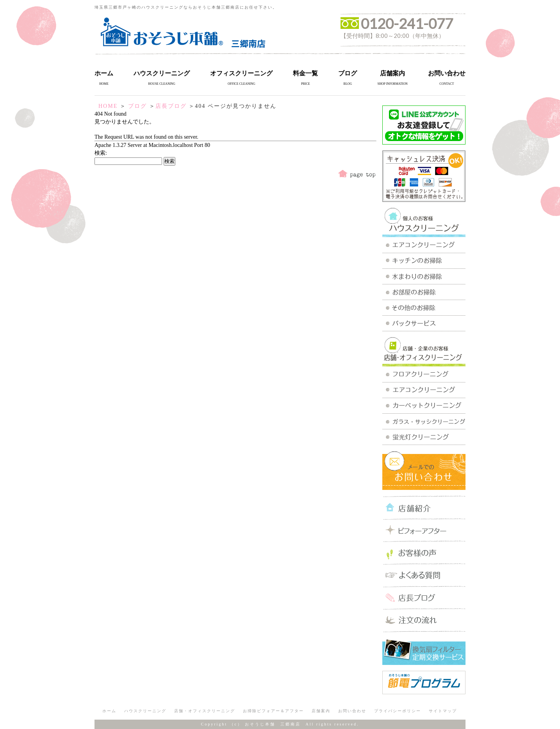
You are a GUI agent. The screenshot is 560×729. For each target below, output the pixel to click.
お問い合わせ (447, 73)
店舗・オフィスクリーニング (205, 711)
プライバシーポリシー (398, 711)
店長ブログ (171, 106)
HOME (108, 106)
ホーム (104, 73)
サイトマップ (443, 711)
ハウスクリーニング (162, 73)
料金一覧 (305, 73)
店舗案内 (392, 73)
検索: (101, 153)
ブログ (348, 73)
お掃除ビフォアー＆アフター (273, 711)
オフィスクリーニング (241, 73)
